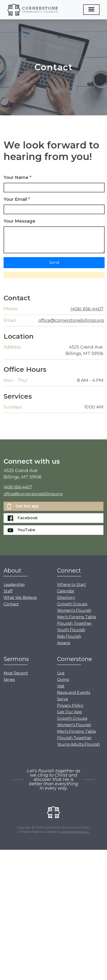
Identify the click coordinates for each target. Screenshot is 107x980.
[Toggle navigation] (91, 10)
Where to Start (72, 585)
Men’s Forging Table (77, 617)
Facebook (23, 518)
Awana (64, 643)
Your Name (17, 177)
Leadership (14, 585)
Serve (63, 699)
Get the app (23, 506)
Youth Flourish (71, 630)
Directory (66, 598)
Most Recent (16, 673)
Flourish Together (74, 623)
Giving (63, 680)
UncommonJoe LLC (75, 832)
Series (9, 680)
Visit (61, 686)
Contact (11, 604)
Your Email (17, 199)
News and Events (74, 693)
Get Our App (70, 712)
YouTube (21, 530)
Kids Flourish (69, 636)
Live (61, 673)
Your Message (19, 221)
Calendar (66, 591)
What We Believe (20, 598)
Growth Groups (72, 604)
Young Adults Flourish (78, 744)
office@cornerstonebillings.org (71, 320)
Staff (8, 591)
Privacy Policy (70, 705)
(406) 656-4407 (87, 309)
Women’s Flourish (74, 611)
